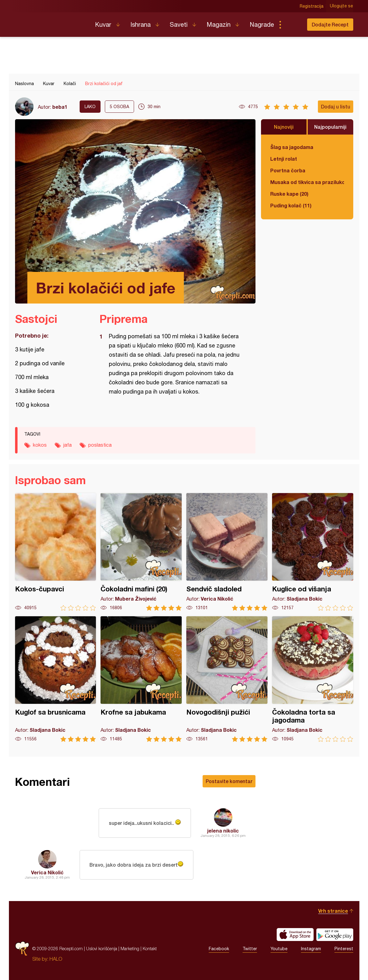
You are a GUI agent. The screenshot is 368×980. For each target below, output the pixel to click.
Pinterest (344, 949)
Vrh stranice (333, 911)
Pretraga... (292, 25)
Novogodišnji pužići (227, 679)
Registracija (312, 6)
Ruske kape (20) (289, 194)
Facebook (219, 949)
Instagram (311, 949)
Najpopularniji (330, 127)
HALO (56, 959)
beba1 (60, 107)
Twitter (250, 949)
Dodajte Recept (330, 24)
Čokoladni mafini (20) (141, 552)
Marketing (130, 949)
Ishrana (140, 24)
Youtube (279, 949)
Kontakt (150, 949)
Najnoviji (284, 127)
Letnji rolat (284, 159)
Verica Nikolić (47, 872)
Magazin (219, 24)
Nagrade (262, 24)
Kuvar (103, 24)
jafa (67, 445)
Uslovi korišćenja (102, 949)
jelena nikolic (223, 831)
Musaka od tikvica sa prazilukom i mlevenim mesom (307, 182)
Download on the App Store (295, 935)
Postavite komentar (229, 781)
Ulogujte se (342, 6)
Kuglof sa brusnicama (56, 679)
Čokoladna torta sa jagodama (313, 679)
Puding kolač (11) (291, 205)
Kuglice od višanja (313, 552)
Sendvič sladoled (227, 552)
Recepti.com (50, 22)
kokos (40, 445)
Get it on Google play (335, 935)
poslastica (100, 445)
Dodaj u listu (336, 106)
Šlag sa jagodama (292, 147)
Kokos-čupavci (56, 552)
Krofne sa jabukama (141, 679)
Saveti (179, 24)
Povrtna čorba (288, 170)
